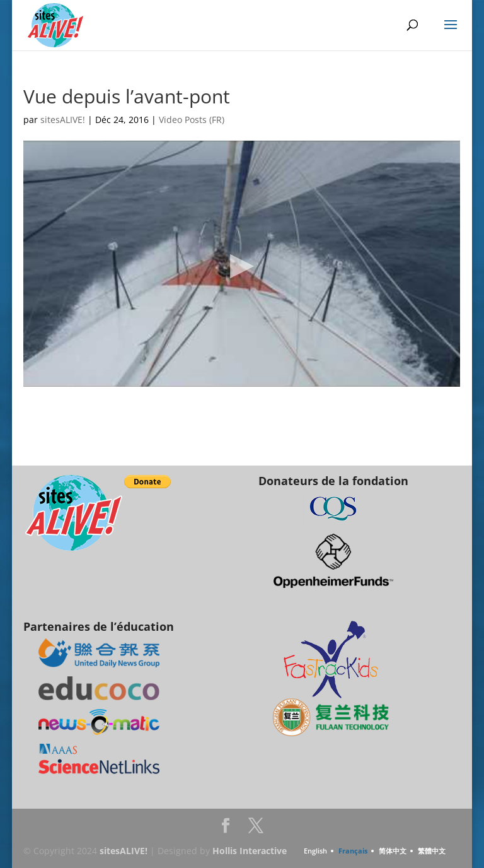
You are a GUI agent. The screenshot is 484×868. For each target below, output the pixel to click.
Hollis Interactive (250, 851)
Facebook (226, 829)
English (315, 851)
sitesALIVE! (63, 120)
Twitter (256, 829)
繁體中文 (432, 851)
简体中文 (393, 851)
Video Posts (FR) (192, 120)
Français (353, 851)
